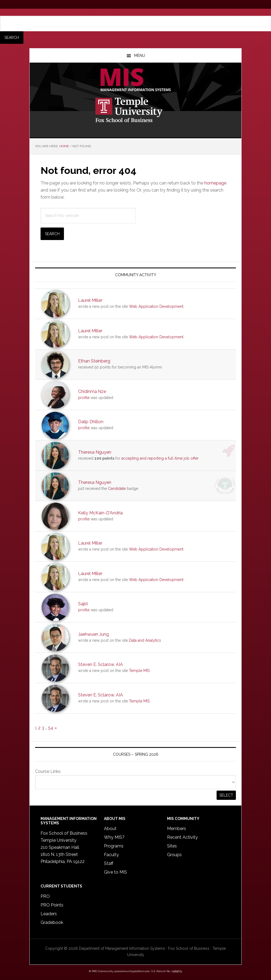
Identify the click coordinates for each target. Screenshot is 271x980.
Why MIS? (114, 837)
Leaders (49, 914)
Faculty (111, 855)
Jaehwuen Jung (93, 634)
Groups (174, 855)
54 (51, 728)
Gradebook (52, 922)
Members (177, 829)
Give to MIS (116, 872)
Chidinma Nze (92, 391)
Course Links (48, 771)
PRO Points (52, 905)
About (110, 829)
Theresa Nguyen (95, 452)
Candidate (117, 489)
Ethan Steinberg (94, 361)
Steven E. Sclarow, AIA (101, 664)
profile (84, 398)
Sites (172, 846)
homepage (215, 183)
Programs (114, 846)
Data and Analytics (145, 640)
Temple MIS (135, 80)
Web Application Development (156, 306)
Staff (109, 863)
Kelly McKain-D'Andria (100, 513)
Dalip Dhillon (91, 422)
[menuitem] (135, 30)
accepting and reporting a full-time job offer (160, 458)
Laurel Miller (90, 300)
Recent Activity (182, 837)
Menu (140, 56)
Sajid (83, 604)
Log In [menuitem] (6, 12)
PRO (45, 896)
